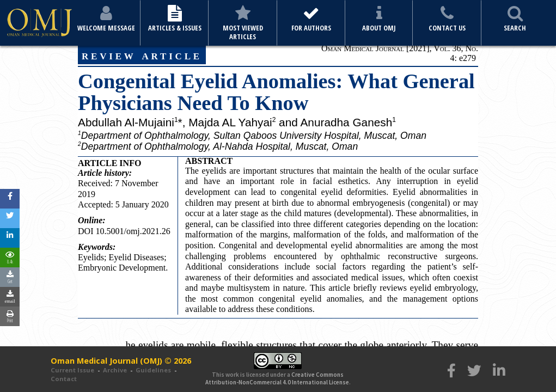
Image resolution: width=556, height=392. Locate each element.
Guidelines (153, 370)
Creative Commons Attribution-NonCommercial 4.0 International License (277, 378)
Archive (115, 370)
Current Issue (72, 370)
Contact (64, 379)
